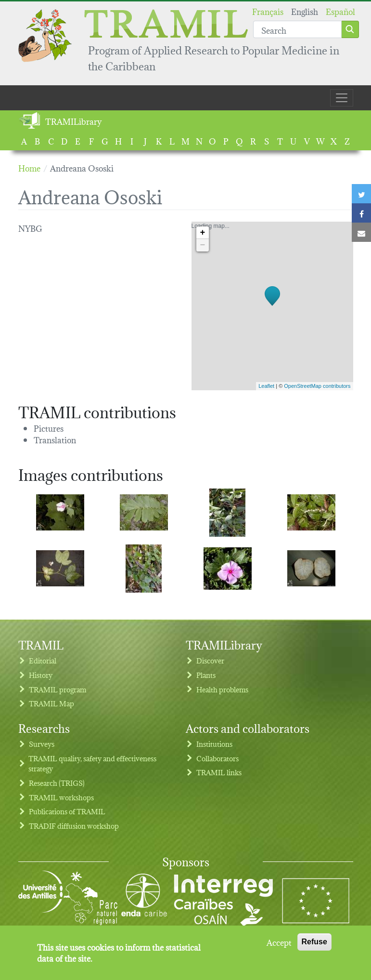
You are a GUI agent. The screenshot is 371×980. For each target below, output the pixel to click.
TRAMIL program (58, 689)
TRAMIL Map (51, 703)
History (41, 675)
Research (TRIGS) (57, 783)
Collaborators (217, 758)
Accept (279, 946)
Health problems (222, 689)
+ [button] (203, 233)
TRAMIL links (219, 772)
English (305, 11)
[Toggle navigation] (342, 98)
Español (340, 11)
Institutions (214, 744)
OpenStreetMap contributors (317, 386)
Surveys (42, 744)
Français (268, 11)
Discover (210, 660)
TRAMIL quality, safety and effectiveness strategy (92, 763)
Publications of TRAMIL (67, 811)
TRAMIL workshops (61, 797)
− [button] (203, 245)
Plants (206, 675)
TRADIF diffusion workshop (74, 826)
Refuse (314, 946)
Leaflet (266, 386)
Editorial (43, 660)
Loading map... (271, 306)
